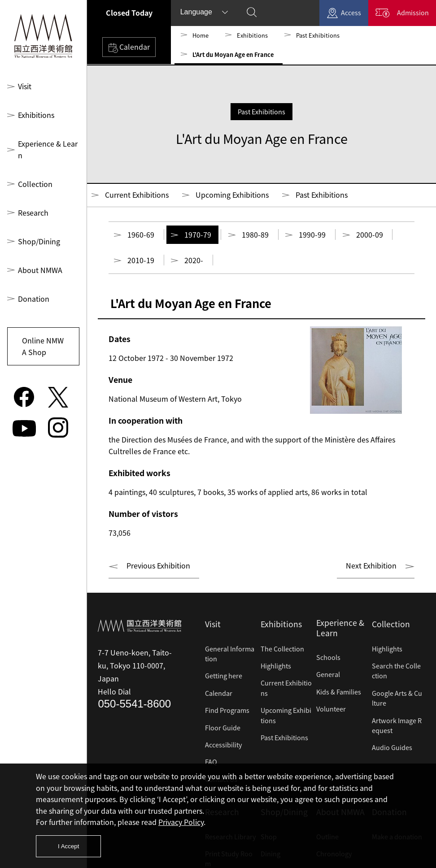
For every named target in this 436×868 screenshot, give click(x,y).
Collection (34, 172)
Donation (32, 287)
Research (33, 201)
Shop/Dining (38, 230)
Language (196, 12)
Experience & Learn (48, 144)
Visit (25, 86)
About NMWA (39, 258)
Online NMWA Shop (42, 335)
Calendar (129, 48)
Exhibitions (35, 115)
